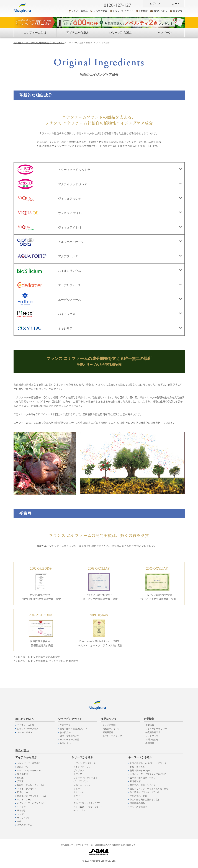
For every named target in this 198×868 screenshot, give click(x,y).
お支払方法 (65, 732)
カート (176, 4)
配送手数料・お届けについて (74, 729)
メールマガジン (25, 732)
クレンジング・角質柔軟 (29, 763)
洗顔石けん (22, 767)
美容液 (20, 781)
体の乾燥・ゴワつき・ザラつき (145, 792)
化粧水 (20, 778)
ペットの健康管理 (138, 807)
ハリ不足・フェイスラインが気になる (148, 774)
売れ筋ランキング (111, 729)
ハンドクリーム (25, 800)
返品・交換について (70, 736)
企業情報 (142, 11)
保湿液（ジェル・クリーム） (31, 785)
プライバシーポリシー (156, 729)
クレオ (77, 800)
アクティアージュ (82, 767)
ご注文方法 (65, 725)
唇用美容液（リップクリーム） (32, 796)
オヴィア (78, 774)
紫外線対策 (135, 781)
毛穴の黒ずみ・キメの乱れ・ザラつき (148, 763)
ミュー (77, 789)
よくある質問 (109, 725)
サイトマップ (152, 736)
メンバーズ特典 (78, 11)
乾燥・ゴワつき (137, 767)
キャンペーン (163, 33)
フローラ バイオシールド (85, 778)
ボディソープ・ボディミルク (31, 803)
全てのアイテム (25, 825)
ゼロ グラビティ (81, 781)
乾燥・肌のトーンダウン (142, 771)
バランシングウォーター (29, 771)
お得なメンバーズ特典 (28, 729)
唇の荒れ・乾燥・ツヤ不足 (143, 785)
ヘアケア (21, 807)
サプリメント (24, 818)
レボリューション (82, 785)
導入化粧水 (22, 774)
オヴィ (77, 796)
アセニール (79, 792)
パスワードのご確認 (70, 740)
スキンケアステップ (112, 736)
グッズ (20, 814)
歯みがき (21, 810)
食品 (19, 821)
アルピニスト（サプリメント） (88, 807)
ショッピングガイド (122, 11)
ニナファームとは (35, 33)
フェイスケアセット (27, 789)
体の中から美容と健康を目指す (145, 800)
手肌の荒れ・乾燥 (138, 796)
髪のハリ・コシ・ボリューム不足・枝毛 (149, 789)
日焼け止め (22, 792)
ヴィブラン (79, 771)
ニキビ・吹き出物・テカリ (143, 778)
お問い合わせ (159, 11)
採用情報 (150, 743)
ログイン (155, 4)
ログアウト (177, 11)
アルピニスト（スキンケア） (87, 803)
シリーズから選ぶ (120, 33)
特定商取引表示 (153, 732)
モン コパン (79, 810)
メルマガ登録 (99, 11)
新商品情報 (108, 732)
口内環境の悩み (137, 803)
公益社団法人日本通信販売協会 (110, 845)
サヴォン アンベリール (84, 763)
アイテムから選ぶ (78, 33)
